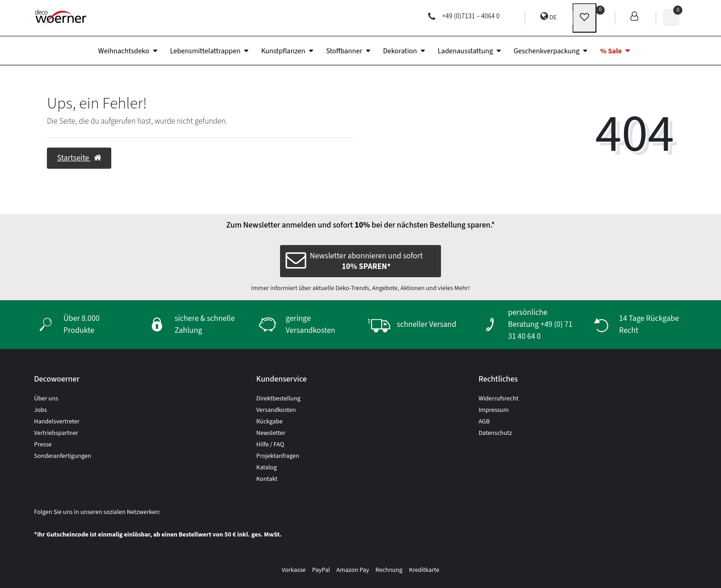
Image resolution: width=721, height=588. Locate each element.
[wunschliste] (584, 18)
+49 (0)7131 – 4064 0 (464, 16)
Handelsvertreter (57, 422)
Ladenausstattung (465, 51)
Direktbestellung (278, 399)
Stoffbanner (344, 51)
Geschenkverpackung (546, 51)
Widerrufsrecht (499, 399)
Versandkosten (276, 410)
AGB (484, 422)
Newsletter (271, 433)
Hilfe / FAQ (270, 445)
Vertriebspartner (56, 433)
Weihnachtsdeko (124, 51)
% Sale (611, 51)
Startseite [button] (79, 158)
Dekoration (400, 51)
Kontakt (267, 479)
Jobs (40, 410)
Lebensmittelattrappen (205, 51)
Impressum (494, 410)
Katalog (266, 468)
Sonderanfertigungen (63, 456)
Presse (43, 445)
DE (549, 17)
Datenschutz (495, 433)
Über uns (46, 399)
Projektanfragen (278, 456)
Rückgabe (269, 422)
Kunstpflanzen (283, 51)
